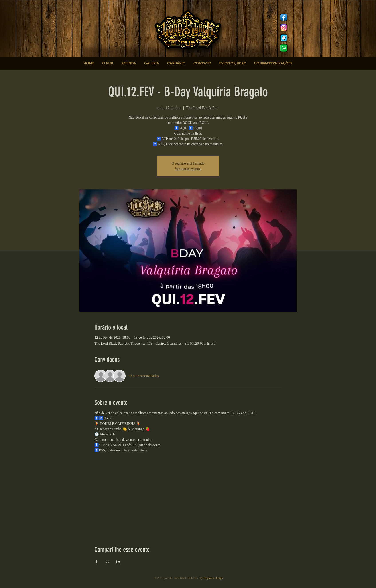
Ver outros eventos (188, 169)
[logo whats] (284, 48)
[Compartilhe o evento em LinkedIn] (118, 562)
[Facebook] (284, 17)
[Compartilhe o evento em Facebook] (97, 562)
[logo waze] (284, 38)
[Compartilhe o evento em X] (107, 562)
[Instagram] (284, 28)
